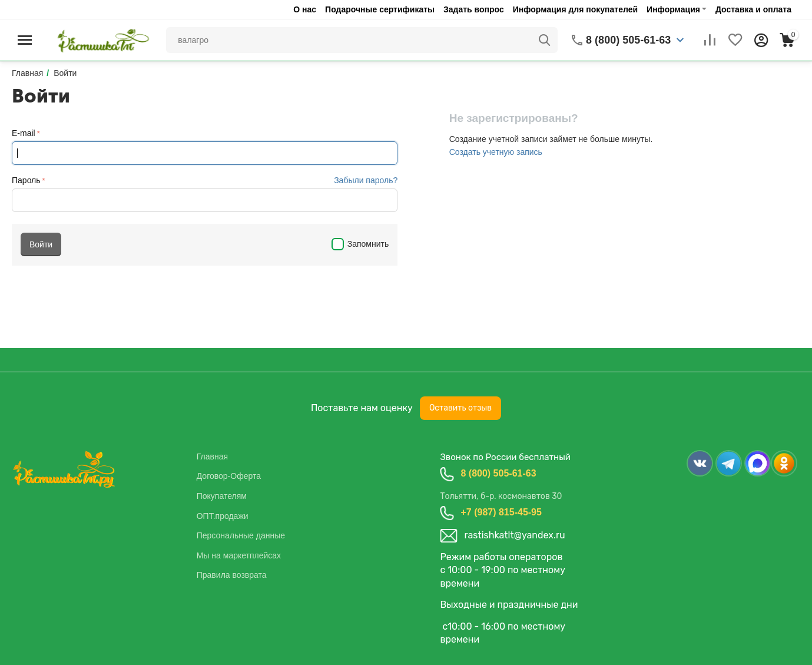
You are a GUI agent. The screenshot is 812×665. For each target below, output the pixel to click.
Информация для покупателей (575, 9)
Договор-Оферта (229, 476)
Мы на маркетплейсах (239, 555)
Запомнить (360, 244)
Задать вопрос (474, 9)
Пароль (26, 180)
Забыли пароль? (366, 180)
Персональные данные (241, 535)
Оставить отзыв (460, 408)
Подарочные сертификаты (380, 9)
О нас (305, 9)
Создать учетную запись (496, 152)
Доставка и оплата (753, 9)
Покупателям (222, 496)
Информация (673, 9)
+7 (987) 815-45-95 (501, 512)
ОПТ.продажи (223, 516)
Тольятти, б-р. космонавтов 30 (501, 496)
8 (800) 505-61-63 (498, 473)
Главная (212, 456)
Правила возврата (232, 575)
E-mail (24, 133)
